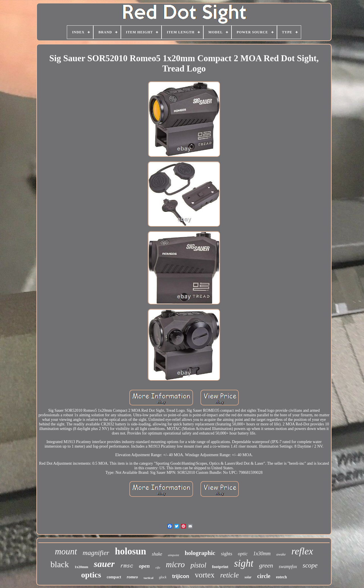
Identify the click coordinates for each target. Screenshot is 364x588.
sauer (104, 564)
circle (264, 576)
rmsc (127, 566)
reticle (229, 575)
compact (114, 577)
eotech (282, 577)
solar (248, 577)
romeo (132, 577)
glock (163, 577)
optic (243, 554)
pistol (198, 565)
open (144, 566)
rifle (158, 568)
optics (91, 575)
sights (227, 554)
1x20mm (81, 567)
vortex (205, 575)
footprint (220, 567)
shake (157, 554)
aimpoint (173, 555)
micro (175, 564)
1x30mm (262, 554)
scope (310, 565)
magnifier (96, 553)
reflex (302, 551)
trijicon (181, 576)
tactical (148, 578)
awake (281, 554)
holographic (200, 553)
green (266, 565)
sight (244, 563)
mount (66, 551)
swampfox (288, 567)
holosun (131, 551)
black (60, 564)
